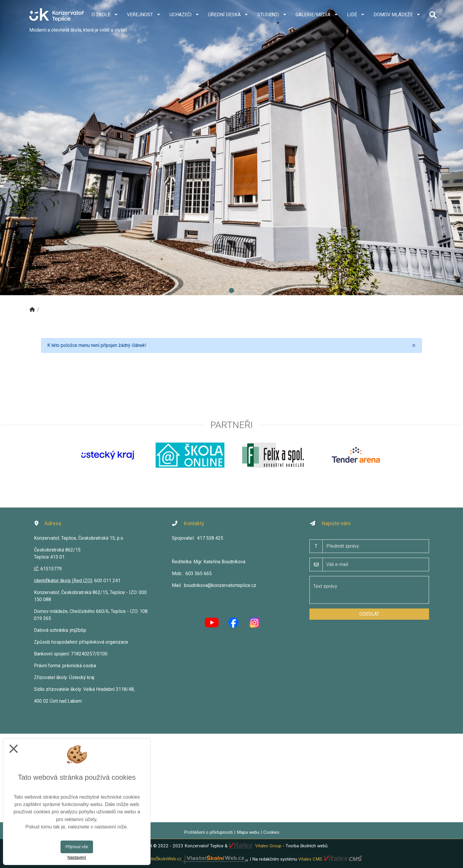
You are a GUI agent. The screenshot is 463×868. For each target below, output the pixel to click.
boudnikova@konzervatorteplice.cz (220, 585)
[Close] (414, 345)
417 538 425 (210, 538)
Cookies (271, 832)
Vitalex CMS (310, 859)
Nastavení (77, 857)
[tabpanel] (231, 148)
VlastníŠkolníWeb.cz (196, 859)
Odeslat (369, 614)
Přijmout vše (77, 847)
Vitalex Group (268, 846)
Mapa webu (248, 832)
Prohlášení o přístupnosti (208, 832)
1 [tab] (231, 291)
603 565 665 (199, 573)
